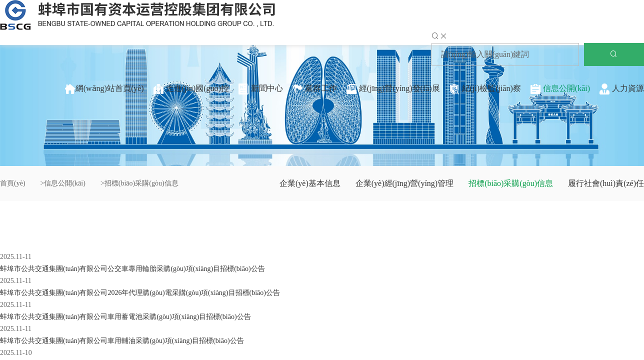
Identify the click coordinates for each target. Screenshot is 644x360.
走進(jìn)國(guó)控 (191, 89)
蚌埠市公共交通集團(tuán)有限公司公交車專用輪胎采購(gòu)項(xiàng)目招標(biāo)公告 (132, 269)
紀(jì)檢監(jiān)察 (485, 89)
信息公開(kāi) (560, 89)
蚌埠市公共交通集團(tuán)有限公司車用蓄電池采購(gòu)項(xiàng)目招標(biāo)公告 (125, 317)
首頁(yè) (13, 183)
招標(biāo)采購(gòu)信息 (511, 183)
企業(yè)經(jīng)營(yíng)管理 (404, 183)
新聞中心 (260, 89)
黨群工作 (314, 89)
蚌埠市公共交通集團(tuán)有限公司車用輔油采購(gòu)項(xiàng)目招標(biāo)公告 (122, 341)
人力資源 (621, 89)
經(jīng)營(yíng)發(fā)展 (393, 89)
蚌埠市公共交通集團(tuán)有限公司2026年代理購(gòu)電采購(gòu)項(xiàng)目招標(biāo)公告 (140, 293)
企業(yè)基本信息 (310, 183)
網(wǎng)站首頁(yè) (104, 89)
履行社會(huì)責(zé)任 (606, 183)
